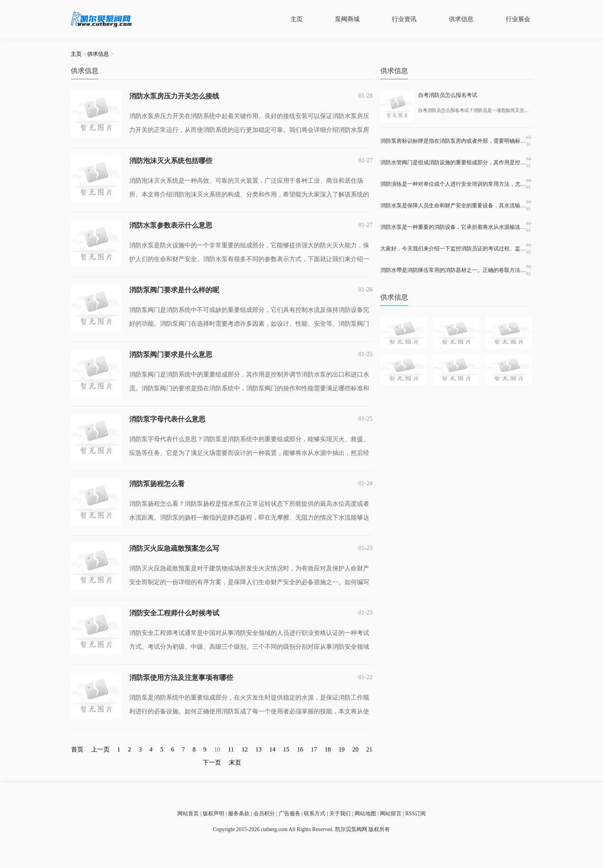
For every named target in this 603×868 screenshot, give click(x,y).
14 (272, 749)
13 (258, 749)
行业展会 (518, 19)
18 (328, 749)
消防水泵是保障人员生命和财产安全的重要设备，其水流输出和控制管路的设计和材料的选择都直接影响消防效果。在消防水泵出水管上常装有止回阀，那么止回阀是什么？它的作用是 (453, 206)
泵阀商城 (347, 19)
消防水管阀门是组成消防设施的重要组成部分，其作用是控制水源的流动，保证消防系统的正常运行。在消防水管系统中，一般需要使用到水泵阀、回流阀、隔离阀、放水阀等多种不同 (453, 162)
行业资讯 (404, 19)
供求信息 (461, 19)
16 (300, 749)
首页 (77, 749)
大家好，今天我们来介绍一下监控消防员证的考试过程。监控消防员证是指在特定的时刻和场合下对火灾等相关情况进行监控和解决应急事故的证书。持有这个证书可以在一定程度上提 (453, 249)
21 (369, 749)
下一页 (212, 762)
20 (355, 749)
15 (286, 749)
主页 (297, 19)
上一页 (100, 749)
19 (341, 749)
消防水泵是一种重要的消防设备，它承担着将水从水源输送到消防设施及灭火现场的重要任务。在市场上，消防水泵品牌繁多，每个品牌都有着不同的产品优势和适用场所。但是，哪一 (453, 227)
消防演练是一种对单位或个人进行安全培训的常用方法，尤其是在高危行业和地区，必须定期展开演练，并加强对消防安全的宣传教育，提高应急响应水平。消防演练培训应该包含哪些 (453, 184)
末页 (235, 762)
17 (314, 749)
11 (231, 749)
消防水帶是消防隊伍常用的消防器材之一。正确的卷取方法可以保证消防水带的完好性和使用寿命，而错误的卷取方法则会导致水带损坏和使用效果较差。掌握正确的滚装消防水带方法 (453, 270)
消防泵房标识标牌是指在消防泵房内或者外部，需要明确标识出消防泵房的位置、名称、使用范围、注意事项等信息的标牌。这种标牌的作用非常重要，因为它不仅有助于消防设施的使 (453, 141)
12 (245, 749)
